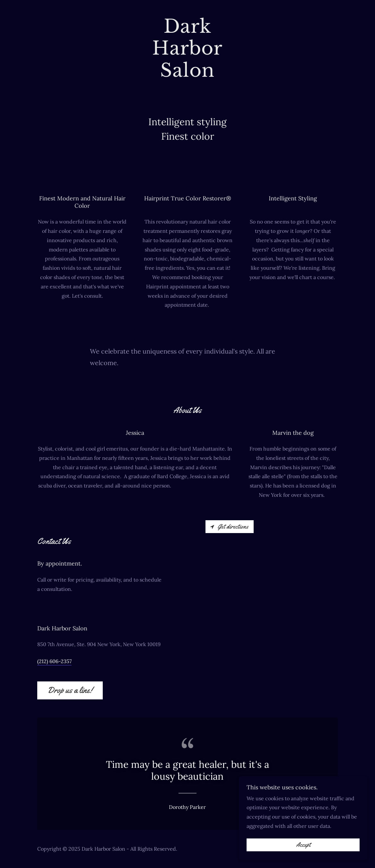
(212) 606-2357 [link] (54, 661)
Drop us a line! (70, 690)
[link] (187, 75)
